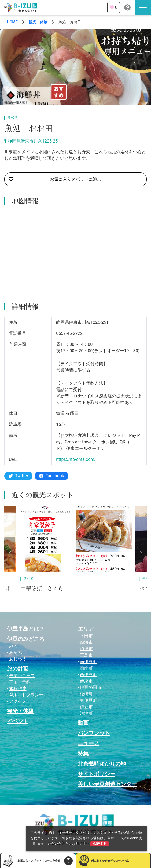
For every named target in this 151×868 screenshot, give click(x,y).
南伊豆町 (89, 662)
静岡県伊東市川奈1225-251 (32, 141)
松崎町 (86, 694)
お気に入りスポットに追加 (55, 179)
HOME (12, 22)
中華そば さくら (42, 589)
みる (13, 646)
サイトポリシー (97, 774)
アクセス (18, 701)
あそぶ (16, 652)
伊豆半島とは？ (26, 629)
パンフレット (94, 733)
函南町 (86, 668)
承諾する (100, 844)
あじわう (18, 659)
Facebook (51, 476)
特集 (83, 753)
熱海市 (86, 642)
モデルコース (22, 676)
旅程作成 (18, 689)
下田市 (86, 636)
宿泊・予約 (20, 682)
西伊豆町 (89, 675)
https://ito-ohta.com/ (76, 459)
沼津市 (86, 649)
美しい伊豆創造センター (107, 784)
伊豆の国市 (91, 687)
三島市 (86, 655)
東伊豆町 (89, 700)
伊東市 (86, 681)
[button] (10, 553)
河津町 (86, 713)
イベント (18, 721)
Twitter (18, 476)
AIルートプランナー (28, 695)
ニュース (89, 743)
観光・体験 (38, 22)
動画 (83, 723)
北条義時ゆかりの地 (102, 764)
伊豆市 (86, 707)
